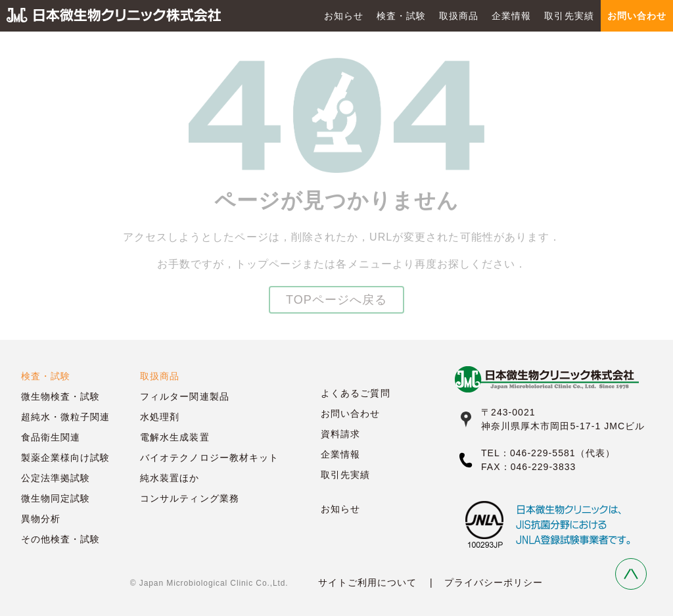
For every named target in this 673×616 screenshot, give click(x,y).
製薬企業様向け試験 (65, 458)
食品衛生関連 (51, 437)
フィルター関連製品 (184, 396)
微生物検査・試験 (60, 396)
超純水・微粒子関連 (65, 417)
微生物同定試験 (56, 498)
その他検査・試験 (60, 539)
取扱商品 (459, 16)
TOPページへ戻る (336, 300)
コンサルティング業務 (190, 498)
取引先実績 (569, 16)
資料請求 (340, 434)
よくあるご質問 (355, 393)
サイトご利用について (368, 582)
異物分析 (41, 519)
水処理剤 (160, 417)
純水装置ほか (170, 478)
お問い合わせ (350, 414)
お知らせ (344, 16)
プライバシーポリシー (494, 582)
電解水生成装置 (174, 437)
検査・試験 (401, 16)
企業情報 (511, 16)
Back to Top (631, 574)
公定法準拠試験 (56, 478)
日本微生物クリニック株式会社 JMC (114, 16)
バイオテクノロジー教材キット (209, 458)
